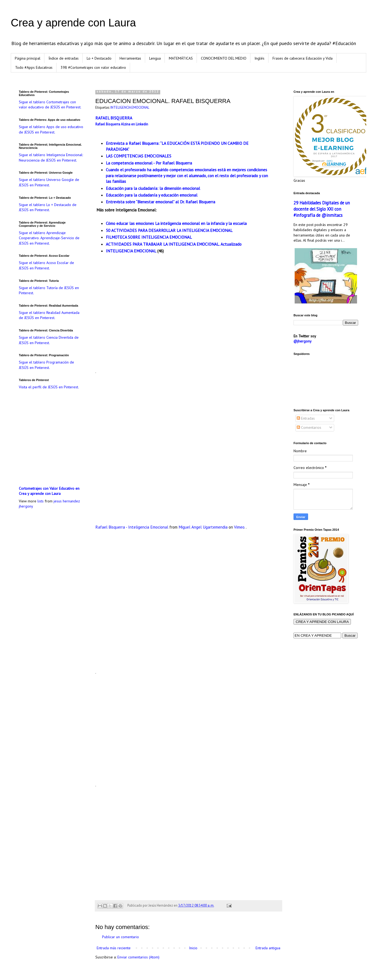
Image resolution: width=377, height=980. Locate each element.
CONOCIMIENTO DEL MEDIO (224, 58)
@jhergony (303, 341)
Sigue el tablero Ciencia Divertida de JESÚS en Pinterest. (49, 340)
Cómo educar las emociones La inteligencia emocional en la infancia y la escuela (176, 223)
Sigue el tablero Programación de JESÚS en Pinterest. (46, 365)
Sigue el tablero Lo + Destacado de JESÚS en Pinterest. (48, 207)
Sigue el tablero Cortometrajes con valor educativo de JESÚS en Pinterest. (50, 105)
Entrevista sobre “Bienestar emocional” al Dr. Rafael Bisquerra (160, 202)
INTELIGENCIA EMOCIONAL (130, 107)
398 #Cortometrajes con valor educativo (93, 67)
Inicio (193, 948)
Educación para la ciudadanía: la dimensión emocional (153, 188)
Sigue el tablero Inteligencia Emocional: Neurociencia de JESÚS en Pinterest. (51, 157)
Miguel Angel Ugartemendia (203, 527)
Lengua (155, 58)
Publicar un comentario (121, 937)
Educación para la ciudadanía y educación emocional (152, 195)
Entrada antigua (268, 948)
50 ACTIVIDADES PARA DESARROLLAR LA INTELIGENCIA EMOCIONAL (169, 230)
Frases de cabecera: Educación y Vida (303, 58)
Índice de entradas (64, 58)
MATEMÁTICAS (181, 58)
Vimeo (239, 527)
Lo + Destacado (99, 58)
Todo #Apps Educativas (34, 67)
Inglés (259, 58)
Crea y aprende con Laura (73, 23)
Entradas (306, 418)
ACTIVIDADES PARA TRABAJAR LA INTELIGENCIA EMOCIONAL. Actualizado (174, 244)
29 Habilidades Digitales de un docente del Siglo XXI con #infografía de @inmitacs (322, 209)
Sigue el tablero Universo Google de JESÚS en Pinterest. (49, 182)
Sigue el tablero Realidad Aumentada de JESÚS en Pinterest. (49, 315)
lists (41, 501)
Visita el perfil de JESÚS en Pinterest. (49, 387)
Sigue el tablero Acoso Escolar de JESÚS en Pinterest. (46, 265)
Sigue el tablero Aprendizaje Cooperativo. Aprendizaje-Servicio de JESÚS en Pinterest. (49, 238)
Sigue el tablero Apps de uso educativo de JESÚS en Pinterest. (51, 129)
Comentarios (309, 427)
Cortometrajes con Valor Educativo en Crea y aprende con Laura (49, 491)
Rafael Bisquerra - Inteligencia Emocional (132, 527)
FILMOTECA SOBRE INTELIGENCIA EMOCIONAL (149, 237)
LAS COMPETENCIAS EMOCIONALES (139, 156)
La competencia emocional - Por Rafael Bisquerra (149, 163)
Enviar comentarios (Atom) (138, 957)
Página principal (28, 58)
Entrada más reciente (114, 948)
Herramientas (130, 58)
